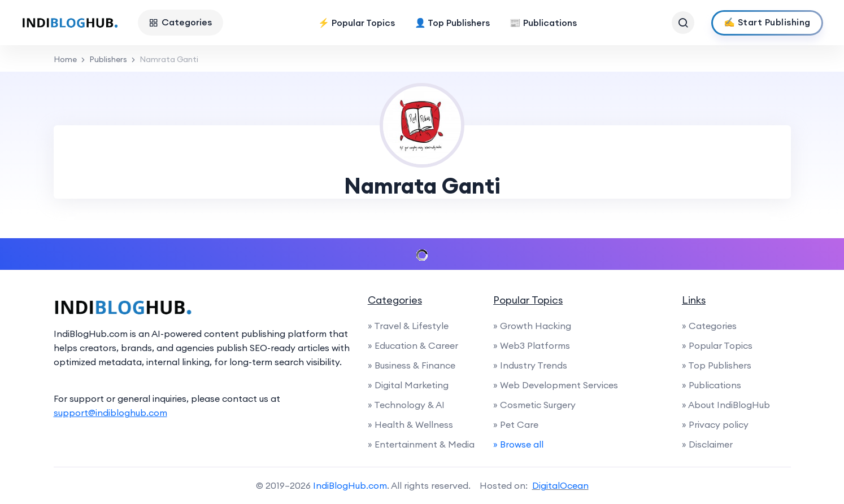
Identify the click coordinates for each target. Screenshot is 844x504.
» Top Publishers (717, 365)
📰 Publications (543, 23)
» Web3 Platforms (532, 345)
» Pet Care (516, 424)
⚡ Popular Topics (356, 23)
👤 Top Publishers (452, 23)
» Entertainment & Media (421, 444)
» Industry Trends (530, 365)
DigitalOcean (560, 485)
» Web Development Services (556, 385)
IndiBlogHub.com (350, 485)
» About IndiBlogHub (726, 405)
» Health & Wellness (410, 424)
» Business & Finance (412, 365)
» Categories (709, 326)
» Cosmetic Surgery (534, 405)
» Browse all (518, 444)
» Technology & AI (406, 405)
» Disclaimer (707, 444)
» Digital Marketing (408, 385)
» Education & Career (413, 345)
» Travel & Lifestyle (408, 326)
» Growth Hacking (532, 326)
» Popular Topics (717, 345)
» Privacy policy (715, 424)
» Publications (712, 385)
